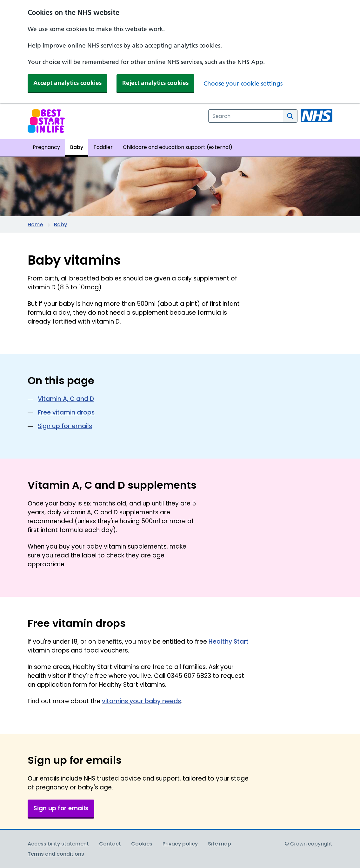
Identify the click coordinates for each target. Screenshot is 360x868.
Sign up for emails (65, 426)
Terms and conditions (56, 854)
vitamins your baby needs (141, 701)
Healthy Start (229, 642)
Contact (110, 844)
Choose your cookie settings (243, 84)
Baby (60, 225)
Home (35, 225)
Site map (220, 844)
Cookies (142, 844)
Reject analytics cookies (155, 83)
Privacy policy (180, 844)
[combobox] (246, 116)
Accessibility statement (58, 844)
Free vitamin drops (66, 412)
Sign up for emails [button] (61, 808)
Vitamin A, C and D (66, 399)
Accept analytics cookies (67, 83)
